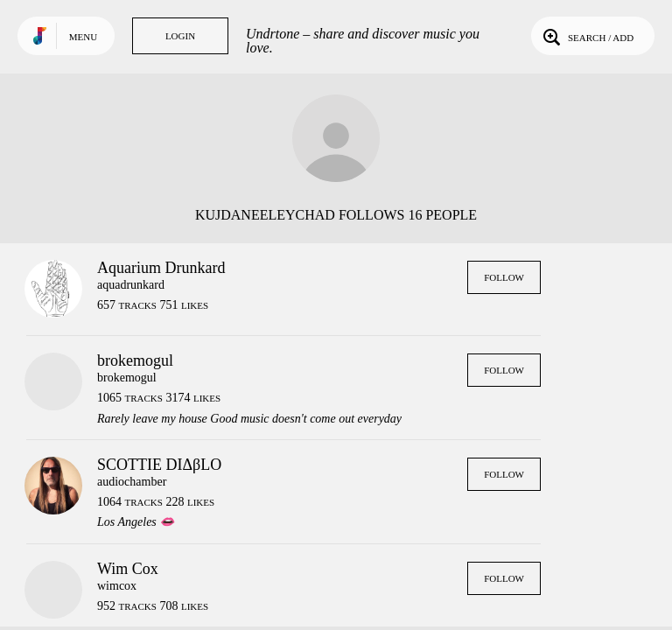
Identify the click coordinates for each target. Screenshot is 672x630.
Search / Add (587, 36)
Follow (504, 277)
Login (180, 36)
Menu (83, 37)
